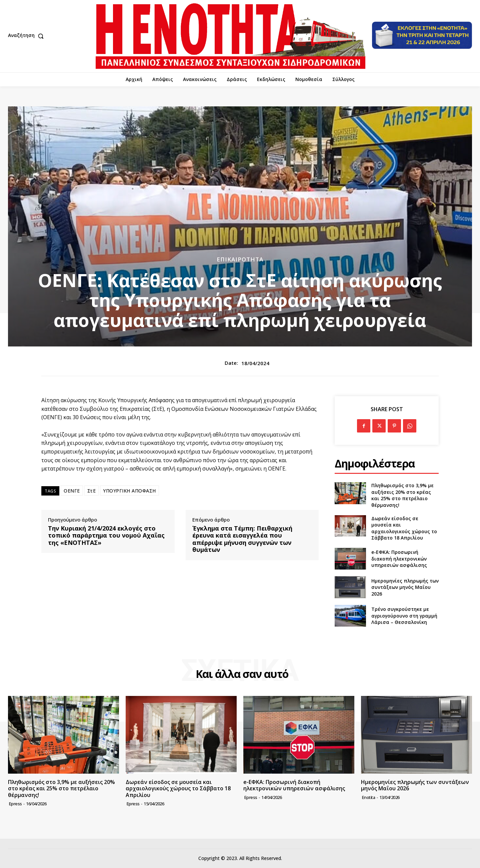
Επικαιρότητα (240, 259)
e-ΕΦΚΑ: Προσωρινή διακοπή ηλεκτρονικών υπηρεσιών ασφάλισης (399, 559)
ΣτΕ (92, 491)
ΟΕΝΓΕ (72, 491)
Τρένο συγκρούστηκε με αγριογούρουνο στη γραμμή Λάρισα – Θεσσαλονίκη (404, 616)
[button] (27, 36)
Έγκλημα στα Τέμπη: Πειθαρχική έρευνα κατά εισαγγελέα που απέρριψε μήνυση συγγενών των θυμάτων (242, 539)
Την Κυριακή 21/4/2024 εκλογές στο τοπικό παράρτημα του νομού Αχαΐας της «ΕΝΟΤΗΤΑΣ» (106, 536)
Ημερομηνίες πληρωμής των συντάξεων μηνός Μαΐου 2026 (405, 587)
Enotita (369, 797)
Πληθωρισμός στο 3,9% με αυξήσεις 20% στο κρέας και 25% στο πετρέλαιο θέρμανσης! (402, 495)
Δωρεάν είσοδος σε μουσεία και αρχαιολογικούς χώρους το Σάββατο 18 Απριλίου (404, 528)
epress (15, 804)
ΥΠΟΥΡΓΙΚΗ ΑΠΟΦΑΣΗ (129, 491)
